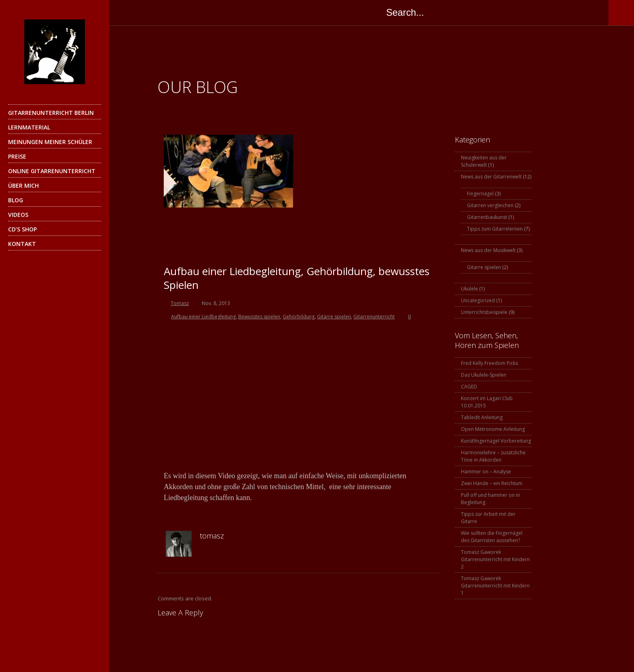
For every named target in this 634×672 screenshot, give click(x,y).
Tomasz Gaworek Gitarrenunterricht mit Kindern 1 (495, 586)
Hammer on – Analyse (486, 472)
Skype (175, 13)
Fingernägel (480, 194)
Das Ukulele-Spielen (484, 375)
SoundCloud (224, 13)
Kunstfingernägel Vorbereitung (496, 441)
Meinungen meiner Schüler (50, 142)
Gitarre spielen (484, 267)
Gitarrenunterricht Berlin (54, 115)
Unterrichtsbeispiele (484, 312)
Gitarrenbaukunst (487, 217)
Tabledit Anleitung (482, 417)
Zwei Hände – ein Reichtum (492, 483)
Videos (18, 215)
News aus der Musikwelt (488, 250)
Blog (16, 200)
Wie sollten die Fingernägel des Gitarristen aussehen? (492, 537)
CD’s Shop (22, 229)
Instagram (192, 13)
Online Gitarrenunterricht (52, 171)
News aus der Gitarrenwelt (491, 177)
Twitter (143, 13)
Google (159, 13)
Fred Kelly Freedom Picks (489, 363)
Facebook (127, 13)
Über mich (23, 185)
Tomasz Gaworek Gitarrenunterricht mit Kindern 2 (495, 559)
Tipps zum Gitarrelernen (495, 229)
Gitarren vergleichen (490, 205)
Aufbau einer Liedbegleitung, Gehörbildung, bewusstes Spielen (297, 278)
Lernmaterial (54, 129)
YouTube (208, 13)
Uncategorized (478, 300)
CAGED (469, 387)
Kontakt (54, 246)
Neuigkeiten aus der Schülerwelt (484, 161)
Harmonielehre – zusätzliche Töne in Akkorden (493, 456)
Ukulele (469, 289)
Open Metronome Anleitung (493, 429)
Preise (17, 156)
